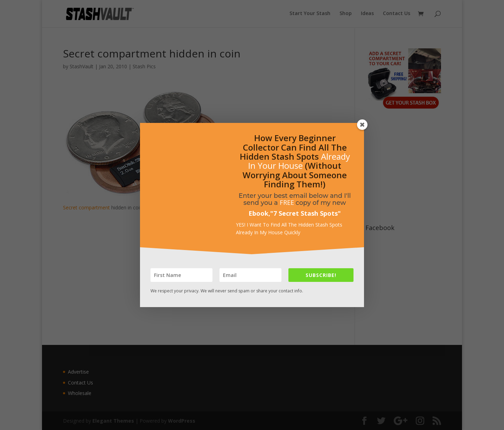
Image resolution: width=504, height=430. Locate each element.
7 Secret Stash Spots (306, 213)
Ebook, (259, 213)
